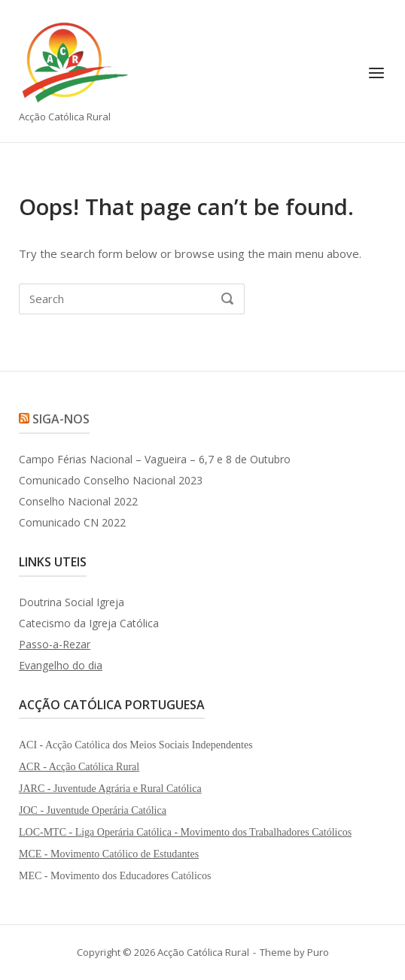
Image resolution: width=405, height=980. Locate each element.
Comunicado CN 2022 (72, 522)
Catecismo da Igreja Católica (89, 623)
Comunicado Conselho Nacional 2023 (111, 480)
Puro (318, 952)
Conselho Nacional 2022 (78, 501)
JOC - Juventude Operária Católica (93, 810)
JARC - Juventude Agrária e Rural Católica (110, 789)
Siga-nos (61, 419)
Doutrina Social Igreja (72, 602)
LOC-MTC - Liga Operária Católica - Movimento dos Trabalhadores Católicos (185, 832)
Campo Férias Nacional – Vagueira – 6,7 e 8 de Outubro (155, 459)
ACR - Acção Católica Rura (78, 767)
